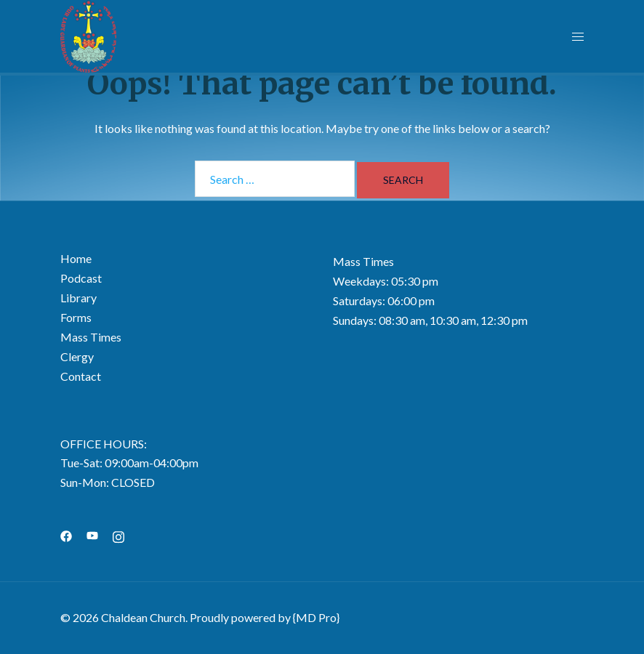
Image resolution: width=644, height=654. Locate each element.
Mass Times (91, 337)
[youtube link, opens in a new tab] (92, 534)
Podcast (81, 278)
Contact (81, 376)
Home (76, 258)
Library (79, 298)
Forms (76, 317)
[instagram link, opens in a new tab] (118, 534)
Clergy (77, 356)
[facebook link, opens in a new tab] (66, 534)
